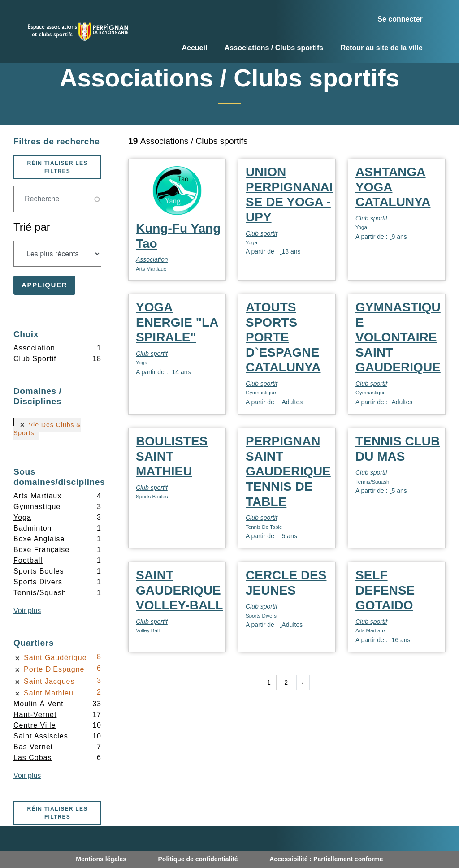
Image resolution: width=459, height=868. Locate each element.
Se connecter (400, 19)
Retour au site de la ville (382, 48)
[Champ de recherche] (57, 199)
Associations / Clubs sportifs (274, 48)
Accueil (194, 48)
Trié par (32, 227)
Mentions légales (101, 859)
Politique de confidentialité (198, 859)
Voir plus (27, 611)
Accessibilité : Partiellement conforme (326, 859)
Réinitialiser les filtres (57, 167)
